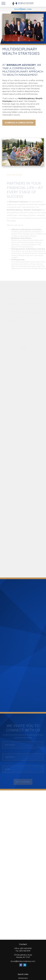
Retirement (23, 978)
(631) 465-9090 (26, 948)
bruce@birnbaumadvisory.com (23, 961)
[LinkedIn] (25, 965)
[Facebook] (21, 965)
